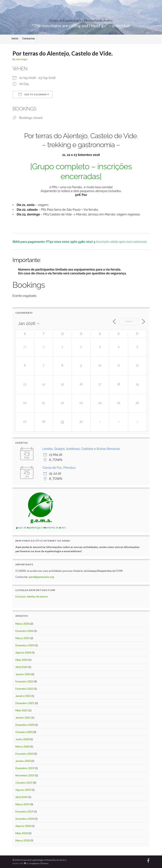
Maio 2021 (22, 710)
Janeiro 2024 (23, 674)
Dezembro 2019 (25, 768)
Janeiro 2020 (23, 761)
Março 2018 (22, 840)
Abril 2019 (22, 797)
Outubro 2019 (24, 783)
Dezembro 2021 (25, 703)
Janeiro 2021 (23, 718)
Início (15, 38)
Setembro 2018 (25, 819)
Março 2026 (22, 624)
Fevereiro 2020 (24, 754)
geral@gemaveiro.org (41, 577)
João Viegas (22, 59)
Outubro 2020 (24, 732)
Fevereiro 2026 (24, 631)
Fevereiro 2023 (24, 681)
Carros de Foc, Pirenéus (59, 468)
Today (129, 322)
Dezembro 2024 (25, 645)
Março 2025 (22, 638)
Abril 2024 (22, 667)
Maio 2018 (22, 833)
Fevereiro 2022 (24, 689)
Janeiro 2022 (23, 696)
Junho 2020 (22, 739)
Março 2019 (22, 804)
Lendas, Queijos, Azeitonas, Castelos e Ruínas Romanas (81, 449)
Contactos (29, 38)
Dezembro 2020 (25, 725)
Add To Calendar (33, 94)
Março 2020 (22, 746)
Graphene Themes (39, 863)
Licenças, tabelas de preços (32, 596)
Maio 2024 (22, 660)
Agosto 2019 (23, 790)
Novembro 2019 (25, 775)
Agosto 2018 (23, 826)
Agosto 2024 (23, 652)
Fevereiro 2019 (24, 811)
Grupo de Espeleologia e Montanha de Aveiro (81, 19)
